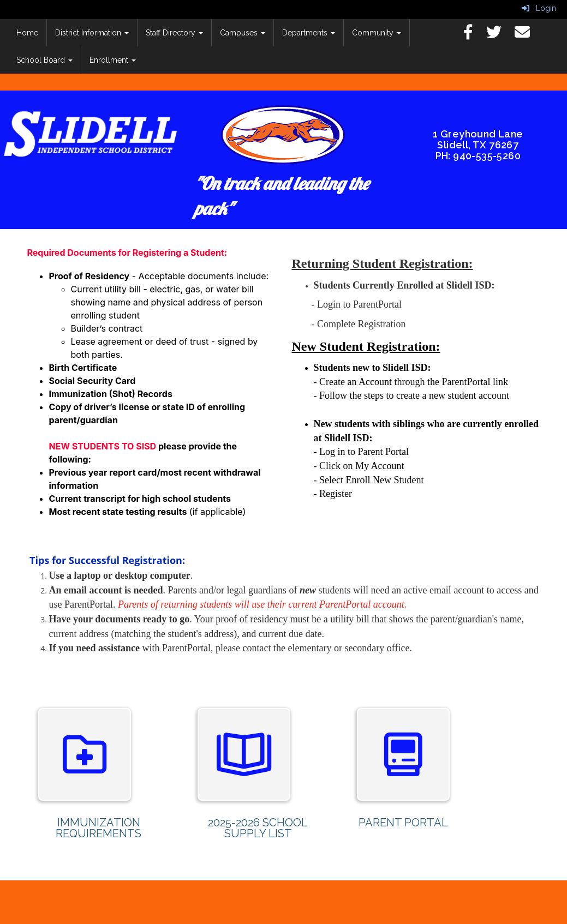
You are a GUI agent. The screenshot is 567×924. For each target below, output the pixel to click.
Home (27, 33)
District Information (92, 33)
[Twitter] (499, 35)
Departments (309, 33)
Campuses (243, 33)
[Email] (528, 35)
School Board (44, 60)
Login (539, 8)
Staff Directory (174, 33)
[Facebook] (474, 35)
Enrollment (113, 60)
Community (377, 33)
